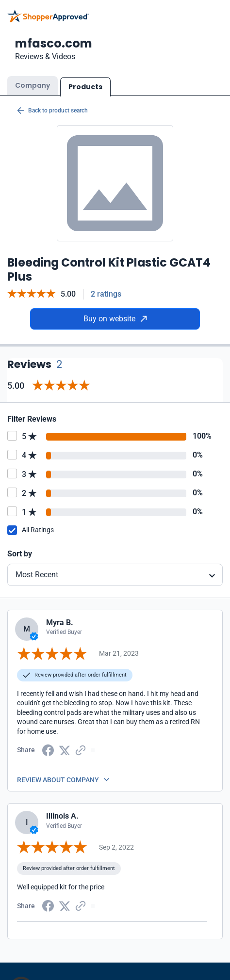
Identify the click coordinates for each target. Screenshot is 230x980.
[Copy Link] (81, 749)
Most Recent (37, 575)
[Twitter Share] (65, 749)
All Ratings (38, 530)
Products (85, 87)
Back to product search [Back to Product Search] (52, 111)
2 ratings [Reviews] (106, 294)
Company (33, 85)
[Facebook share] (48, 749)
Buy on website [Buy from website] (115, 319)
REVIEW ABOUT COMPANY (58, 780)
